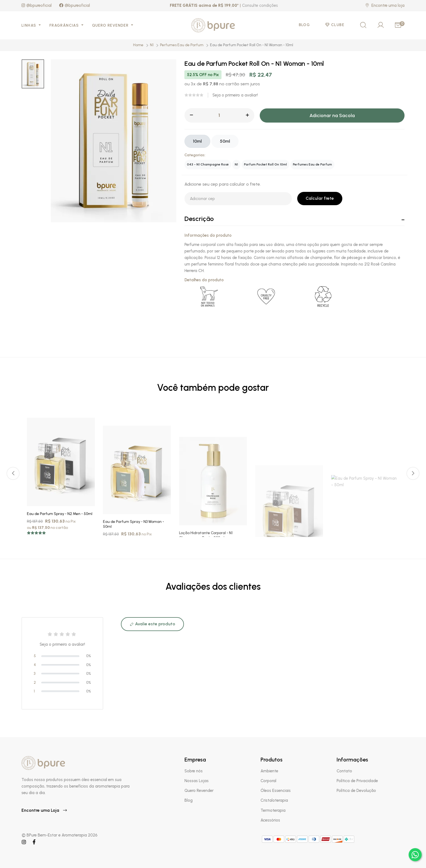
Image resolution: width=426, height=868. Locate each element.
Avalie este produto (152, 624)
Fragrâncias (65, 25)
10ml (197, 141)
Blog (305, 25)
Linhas (29, 25)
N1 (152, 45)
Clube (335, 25)
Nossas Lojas (197, 781)
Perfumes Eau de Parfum (182, 45)
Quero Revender (111, 25)
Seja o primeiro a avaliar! (235, 95)
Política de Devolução (356, 791)
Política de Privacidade (357, 781)
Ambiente (269, 771)
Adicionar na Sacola (332, 115)
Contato (344, 771)
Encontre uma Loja (44, 810)
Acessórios (270, 820)
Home (138, 45)
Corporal (268, 781)
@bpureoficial (37, 5)
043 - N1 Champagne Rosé (208, 164)
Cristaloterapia (274, 800)
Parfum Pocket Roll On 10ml (265, 164)
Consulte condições (260, 5)
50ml (225, 141)
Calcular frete (320, 198)
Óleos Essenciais (276, 791)
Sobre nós (194, 771)
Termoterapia (273, 810)
